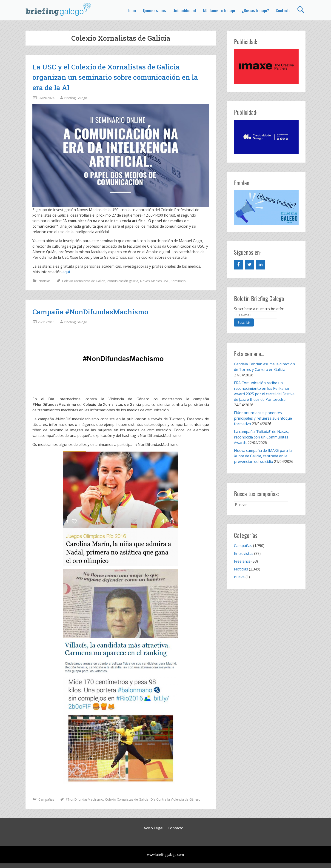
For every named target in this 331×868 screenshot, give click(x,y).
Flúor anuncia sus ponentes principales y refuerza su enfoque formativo (263, 418)
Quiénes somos (154, 10)
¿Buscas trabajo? (255, 10)
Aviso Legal (153, 828)
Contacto (283, 10)
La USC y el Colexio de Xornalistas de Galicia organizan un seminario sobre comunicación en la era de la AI (115, 77)
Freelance (242, 561)
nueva (239, 577)
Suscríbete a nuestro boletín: (259, 309)
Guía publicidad (184, 10)
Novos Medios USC (154, 281)
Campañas (46, 799)
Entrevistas (244, 553)
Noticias (44, 281)
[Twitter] (250, 265)
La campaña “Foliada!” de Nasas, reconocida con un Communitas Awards (261, 437)
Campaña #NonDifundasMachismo (90, 312)
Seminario (178, 281)
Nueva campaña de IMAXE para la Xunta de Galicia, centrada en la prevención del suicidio (263, 456)
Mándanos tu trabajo (219, 10)
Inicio (132, 10)
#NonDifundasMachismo (84, 799)
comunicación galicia (123, 281)
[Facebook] (239, 265)
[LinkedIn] (261, 265)
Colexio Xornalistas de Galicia (84, 281)
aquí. (67, 272)
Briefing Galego (76, 98)
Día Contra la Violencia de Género (175, 799)
